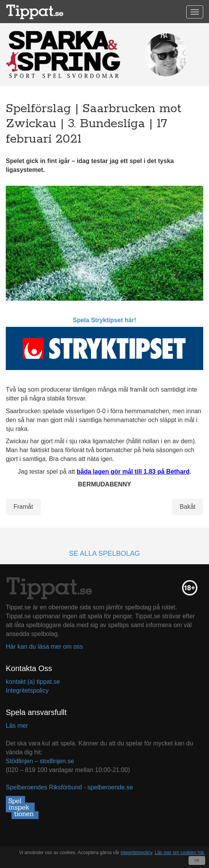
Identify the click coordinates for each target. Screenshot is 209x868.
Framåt (23, 507)
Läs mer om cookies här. (180, 853)
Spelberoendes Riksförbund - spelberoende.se (69, 787)
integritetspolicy (137, 853)
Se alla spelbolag (104, 553)
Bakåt (188, 507)
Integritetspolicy (27, 691)
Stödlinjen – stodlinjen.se (40, 761)
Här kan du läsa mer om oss (44, 647)
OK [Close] (197, 860)
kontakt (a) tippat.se (33, 682)
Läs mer (17, 726)
